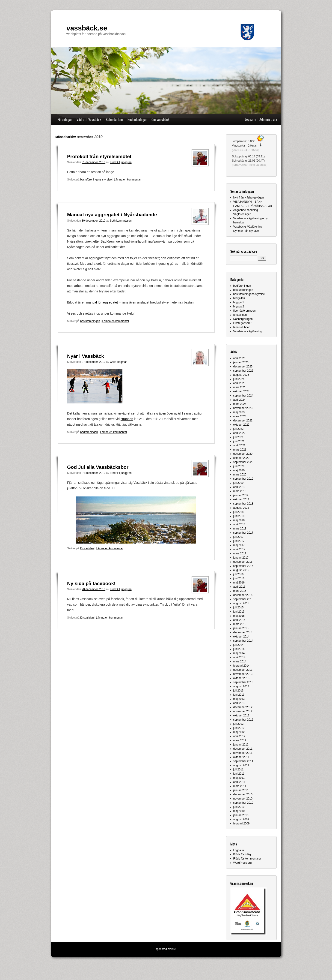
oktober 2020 (241, 458)
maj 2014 (239, 653)
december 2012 (243, 707)
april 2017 (239, 549)
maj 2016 (239, 583)
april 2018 (239, 524)
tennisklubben (242, 327)
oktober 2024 (241, 391)
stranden (127, 419)
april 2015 (239, 620)
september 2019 (243, 479)
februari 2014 (242, 666)
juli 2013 (239, 691)
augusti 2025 (241, 375)
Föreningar (65, 119)
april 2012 (239, 736)
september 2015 (243, 599)
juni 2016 (239, 578)
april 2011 (239, 782)
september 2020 (243, 462)
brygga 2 (239, 307)
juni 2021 (239, 441)
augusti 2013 (241, 686)
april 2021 (239, 445)
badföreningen (89, 432)
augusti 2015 (241, 603)
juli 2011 (239, 770)
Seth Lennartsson (121, 221)
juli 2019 (239, 483)
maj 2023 (239, 412)
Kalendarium (114, 119)
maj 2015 (239, 616)
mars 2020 (240, 475)
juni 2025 (239, 379)
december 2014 (243, 632)
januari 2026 (241, 362)
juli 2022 (239, 429)
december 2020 (243, 454)
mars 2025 (240, 387)
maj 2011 (239, 778)
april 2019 (239, 487)
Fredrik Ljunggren (121, 162)
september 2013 (243, 682)
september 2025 (243, 371)
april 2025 (239, 383)
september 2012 (243, 720)
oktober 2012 (241, 715)
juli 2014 (239, 645)
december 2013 (243, 670)
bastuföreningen (90, 321)
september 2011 (243, 761)
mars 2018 (240, 529)
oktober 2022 (241, 425)
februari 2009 (242, 824)
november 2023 (243, 408)
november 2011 (243, 753)
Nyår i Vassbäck (86, 356)
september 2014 (243, 641)
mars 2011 (240, 786)
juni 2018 (239, 516)
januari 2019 (241, 495)
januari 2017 (241, 558)
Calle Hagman (119, 362)
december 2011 (243, 749)
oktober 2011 (241, 757)
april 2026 (239, 358)
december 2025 (243, 367)
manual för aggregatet (102, 302)
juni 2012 (239, 728)
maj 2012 (239, 732)
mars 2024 (240, 404)
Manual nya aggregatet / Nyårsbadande (112, 215)
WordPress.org (243, 863)
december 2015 (243, 595)
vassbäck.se (87, 28)
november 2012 (243, 711)
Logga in (250, 119)
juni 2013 (239, 695)
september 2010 (243, 803)
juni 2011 (239, 774)
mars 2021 (240, 450)
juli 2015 (239, 607)
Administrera (268, 119)
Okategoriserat (242, 323)
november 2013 (243, 674)
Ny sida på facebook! (91, 583)
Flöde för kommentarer (247, 859)
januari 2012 (241, 745)
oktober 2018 (241, 499)
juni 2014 (239, 649)
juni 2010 (239, 807)
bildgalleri (239, 298)
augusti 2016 (241, 570)
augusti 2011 (241, 765)
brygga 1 (239, 302)
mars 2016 (240, 591)
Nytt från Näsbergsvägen (249, 198)
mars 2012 (240, 740)
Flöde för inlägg (243, 854)
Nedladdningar (137, 119)
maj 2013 (239, 699)
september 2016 (243, 566)
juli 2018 (239, 512)
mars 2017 (240, 553)
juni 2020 (239, 466)
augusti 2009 (241, 819)
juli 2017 (239, 537)
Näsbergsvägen (243, 319)
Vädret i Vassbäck (89, 119)
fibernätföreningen (245, 311)
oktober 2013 (241, 678)
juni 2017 (239, 541)
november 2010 (243, 799)
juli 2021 (239, 437)
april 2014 (239, 657)
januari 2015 (241, 628)
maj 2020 (239, 470)
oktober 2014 (241, 637)
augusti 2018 (241, 508)
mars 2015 (240, 624)
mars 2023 (240, 416)
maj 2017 (239, 545)
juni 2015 (239, 612)
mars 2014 (240, 661)
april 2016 (239, 587)
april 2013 (239, 703)
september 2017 (243, 533)
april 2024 (239, 400)
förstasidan (87, 548)
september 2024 (243, 396)
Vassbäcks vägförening (248, 331)
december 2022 (243, 421)
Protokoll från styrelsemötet (99, 156)
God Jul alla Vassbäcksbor (98, 467)
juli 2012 (239, 724)
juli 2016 (239, 574)
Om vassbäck (160, 119)
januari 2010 (241, 815)
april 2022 (239, 433)
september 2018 (243, 504)
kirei (174, 949)
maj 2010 (239, 811)
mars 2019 (240, 491)
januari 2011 (241, 790)
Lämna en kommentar (127, 180)
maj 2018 (239, 520)
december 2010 (243, 794)
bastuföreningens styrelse (96, 180)
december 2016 (243, 562)
